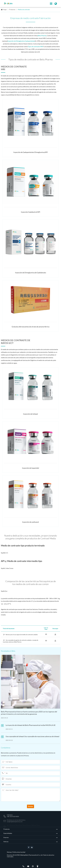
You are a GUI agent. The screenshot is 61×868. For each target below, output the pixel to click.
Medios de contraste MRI (14, 68)
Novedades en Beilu (8, 651)
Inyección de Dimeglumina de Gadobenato (31, 273)
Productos (12, 10)
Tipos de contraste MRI (35, 46)
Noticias (6, 842)
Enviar (30, 806)
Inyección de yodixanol (30, 522)
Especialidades (8, 833)
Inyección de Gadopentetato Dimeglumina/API (31, 152)
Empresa (6, 837)
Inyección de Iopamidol (31, 468)
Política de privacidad (19, 852)
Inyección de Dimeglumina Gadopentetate (21, 41)
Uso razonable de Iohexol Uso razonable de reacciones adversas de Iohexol (32, 736)
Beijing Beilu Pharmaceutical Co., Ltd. (32, 855)
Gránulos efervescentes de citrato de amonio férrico (31, 327)
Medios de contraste (24, 10)
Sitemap (9, 852)
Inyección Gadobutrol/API (31, 212)
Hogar (5, 10)
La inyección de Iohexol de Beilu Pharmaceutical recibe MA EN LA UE (31, 725)
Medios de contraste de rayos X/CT (16, 342)
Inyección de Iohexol (30, 414)
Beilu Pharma (42, 36)
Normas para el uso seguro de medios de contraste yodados (20, 635)
